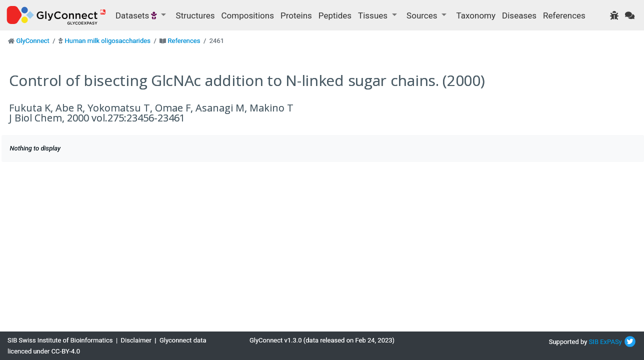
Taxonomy (476, 15)
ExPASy (611, 342)
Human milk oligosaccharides (107, 41)
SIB (594, 342)
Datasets (137, 15)
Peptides (335, 15)
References (564, 15)
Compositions (248, 15)
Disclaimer (136, 340)
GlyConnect (32, 41)
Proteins (296, 15)
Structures (195, 15)
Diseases (519, 15)
